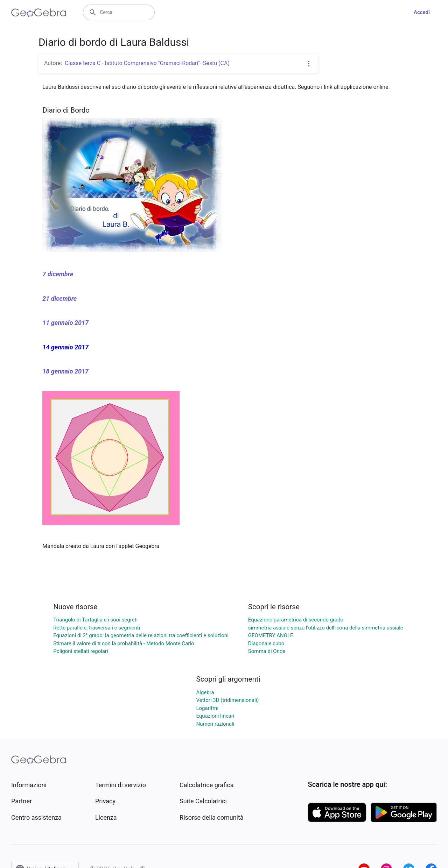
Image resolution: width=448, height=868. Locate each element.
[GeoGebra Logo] (39, 13)
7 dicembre (58, 274)
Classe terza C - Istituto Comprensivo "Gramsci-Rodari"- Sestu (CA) (147, 63)
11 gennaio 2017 (65, 323)
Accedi (422, 12)
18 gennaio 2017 (65, 371)
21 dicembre (59, 298)
